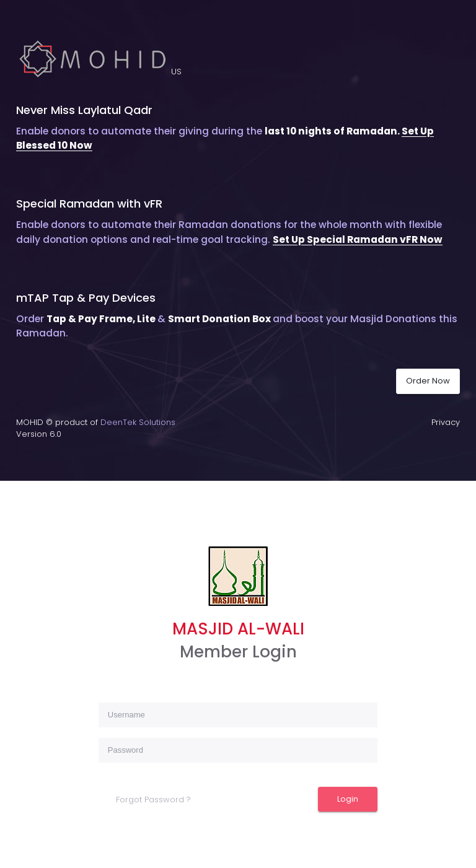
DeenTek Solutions (138, 422)
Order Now (428, 381)
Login (348, 799)
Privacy (446, 422)
